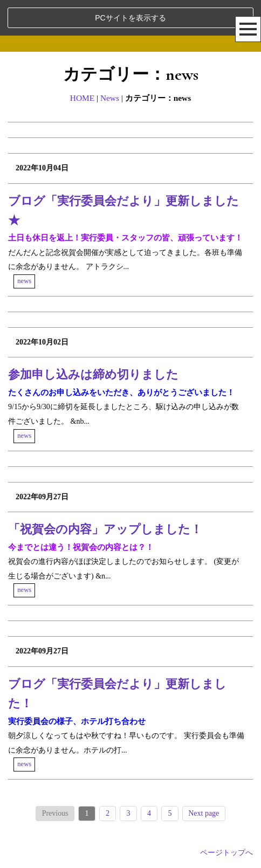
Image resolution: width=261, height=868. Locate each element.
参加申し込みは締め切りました (93, 374)
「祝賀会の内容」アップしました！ (105, 529)
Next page (204, 813)
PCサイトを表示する (130, 18)
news (24, 281)
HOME (82, 98)
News (110, 98)
